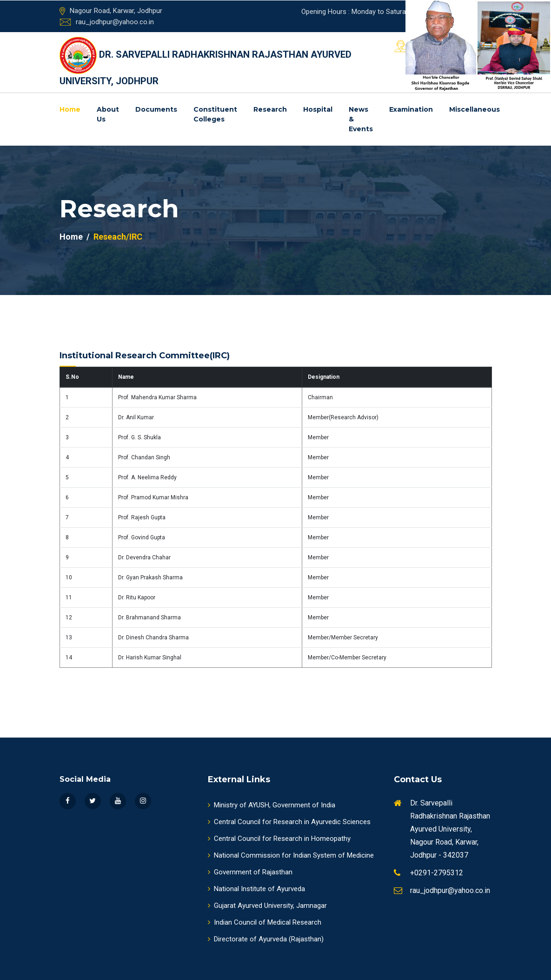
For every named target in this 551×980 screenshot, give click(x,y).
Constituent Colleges (215, 114)
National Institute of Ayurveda (256, 889)
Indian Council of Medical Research (265, 922)
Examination (411, 109)
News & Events (361, 119)
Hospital (318, 109)
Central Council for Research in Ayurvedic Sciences (289, 822)
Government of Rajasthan (250, 872)
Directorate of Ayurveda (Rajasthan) (266, 939)
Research (270, 109)
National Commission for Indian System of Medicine (291, 855)
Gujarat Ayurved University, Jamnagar (267, 906)
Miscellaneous (475, 109)
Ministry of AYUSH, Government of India (272, 805)
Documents (156, 109)
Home (70, 109)
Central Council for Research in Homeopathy (279, 839)
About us (108, 114)
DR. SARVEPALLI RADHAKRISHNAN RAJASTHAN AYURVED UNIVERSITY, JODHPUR (206, 62)
